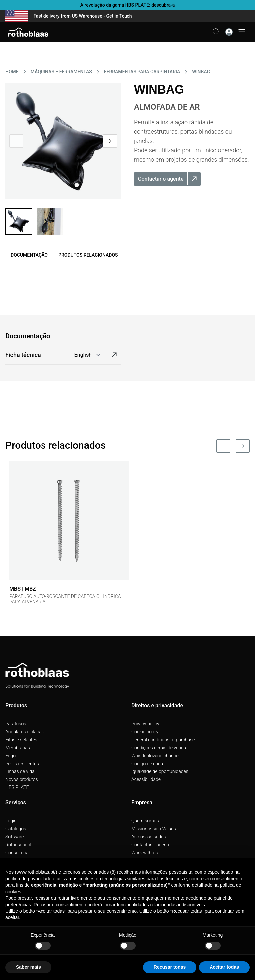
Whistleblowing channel (156, 756)
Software (14, 837)
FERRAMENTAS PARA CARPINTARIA (142, 72)
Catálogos (16, 829)
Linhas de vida (20, 771)
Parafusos (16, 724)
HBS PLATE (17, 787)
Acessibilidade (146, 779)
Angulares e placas (25, 732)
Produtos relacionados (88, 255)
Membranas (18, 748)
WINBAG (201, 72)
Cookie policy (145, 732)
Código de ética (147, 764)
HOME (12, 72)
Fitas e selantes (21, 740)
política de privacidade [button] (28, 879)
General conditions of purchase (163, 740)
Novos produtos (22, 779)
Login (11, 821)
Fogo (10, 756)
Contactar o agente (151, 845)
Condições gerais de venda (159, 748)
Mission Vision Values (154, 829)
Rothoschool (18, 845)
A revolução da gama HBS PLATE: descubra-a (128, 5)
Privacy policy (145, 724)
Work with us (145, 853)
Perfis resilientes (22, 764)
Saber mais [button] (28, 967)
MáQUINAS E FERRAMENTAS (61, 72)
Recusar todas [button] (170, 967)
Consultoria (17, 853)
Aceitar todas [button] (224, 967)
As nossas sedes (149, 837)
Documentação (29, 255)
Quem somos (145, 821)
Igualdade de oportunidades (160, 771)
